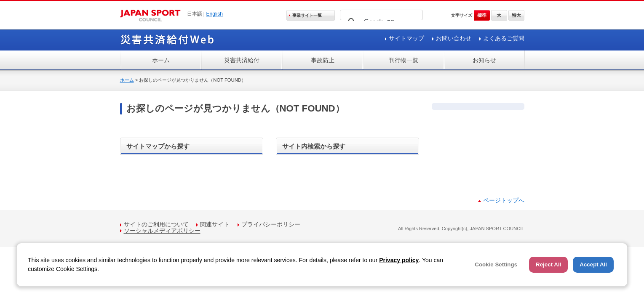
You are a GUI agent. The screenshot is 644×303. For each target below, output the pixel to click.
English (214, 14)
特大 (516, 15)
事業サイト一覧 (307, 15)
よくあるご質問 (504, 38)
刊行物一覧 (404, 60)
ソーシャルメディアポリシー (162, 231)
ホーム (161, 60)
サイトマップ (406, 38)
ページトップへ (504, 200)
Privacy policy (399, 260)
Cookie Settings (496, 264)
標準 (482, 15)
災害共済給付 (242, 60)
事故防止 (323, 60)
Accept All (593, 264)
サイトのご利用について (156, 224)
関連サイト (215, 224)
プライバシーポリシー (271, 224)
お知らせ (484, 60)
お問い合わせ (454, 38)
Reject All (548, 264)
